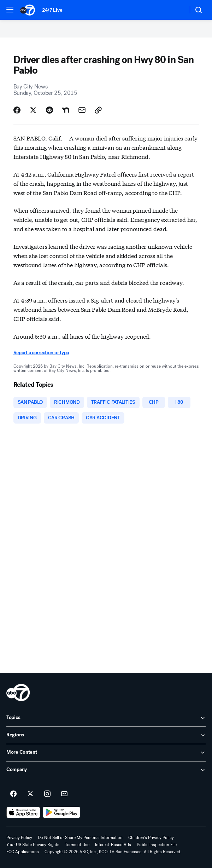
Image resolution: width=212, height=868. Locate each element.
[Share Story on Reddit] (49, 110)
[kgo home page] (18, 692)
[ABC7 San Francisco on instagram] (47, 794)
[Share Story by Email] (82, 110)
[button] (10, 10)
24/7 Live (52, 10)
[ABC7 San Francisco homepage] (28, 10)
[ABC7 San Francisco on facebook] (13, 794)
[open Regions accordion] (106, 735)
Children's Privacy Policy (151, 838)
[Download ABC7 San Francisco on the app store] (23, 812)
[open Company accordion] (106, 770)
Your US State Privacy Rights (33, 845)
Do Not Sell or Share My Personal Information (80, 838)
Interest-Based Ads (113, 845)
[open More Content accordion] (106, 753)
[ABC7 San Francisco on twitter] (30, 794)
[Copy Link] (98, 110)
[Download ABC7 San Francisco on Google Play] (62, 812)
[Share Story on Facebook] (17, 110)
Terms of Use (77, 845)
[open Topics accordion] (106, 718)
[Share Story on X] (33, 110)
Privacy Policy (19, 838)
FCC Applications (23, 852)
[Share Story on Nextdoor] (66, 110)
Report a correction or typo (41, 353)
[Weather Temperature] (177, 10)
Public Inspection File (157, 845)
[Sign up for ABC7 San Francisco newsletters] (64, 794)
